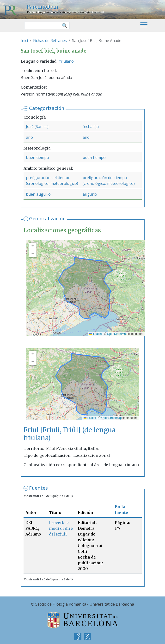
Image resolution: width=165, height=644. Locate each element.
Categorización (47, 108)
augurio (90, 194)
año (29, 137)
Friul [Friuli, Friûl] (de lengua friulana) (69, 434)
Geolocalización (47, 219)
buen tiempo (37, 157)
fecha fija (91, 126)
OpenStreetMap (117, 334)
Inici (24, 41)
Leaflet (95, 334)
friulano (67, 61)
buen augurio (38, 194)
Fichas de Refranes (50, 41)
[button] (33, 247)
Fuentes (38, 488)
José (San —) (37, 126)
